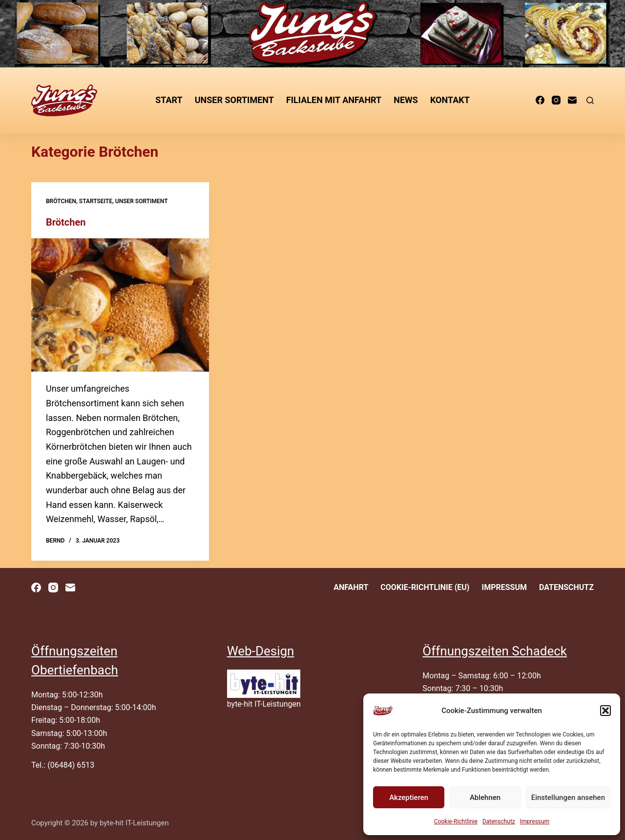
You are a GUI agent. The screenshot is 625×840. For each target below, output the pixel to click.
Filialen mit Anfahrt (334, 100)
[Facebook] (540, 100)
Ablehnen (485, 798)
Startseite (96, 201)
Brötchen (61, 201)
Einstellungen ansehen (568, 798)
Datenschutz (499, 821)
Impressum (535, 821)
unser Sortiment (234, 100)
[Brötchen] (120, 305)
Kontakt (450, 100)
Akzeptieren (409, 798)
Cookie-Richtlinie (456, 821)
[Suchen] (590, 100)
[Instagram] (556, 100)
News (406, 100)
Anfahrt (351, 587)
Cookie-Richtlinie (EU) (425, 587)
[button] (605, 711)
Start (169, 100)
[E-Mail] (572, 100)
